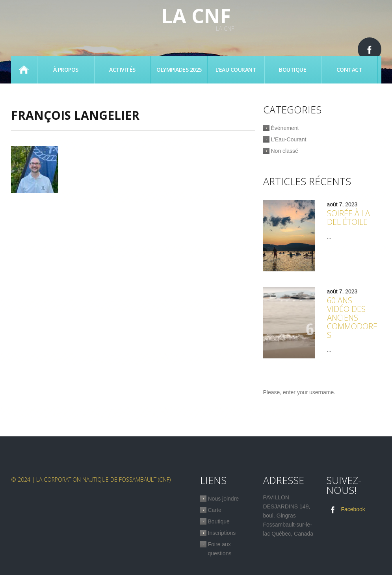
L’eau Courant (236, 70)
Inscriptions (222, 533)
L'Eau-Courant (289, 139)
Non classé (285, 151)
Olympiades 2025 (179, 70)
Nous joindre (224, 499)
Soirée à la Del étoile (348, 218)
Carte (215, 510)
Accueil (24, 70)
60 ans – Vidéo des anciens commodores (352, 318)
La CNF (196, 16)
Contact (349, 70)
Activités (122, 70)
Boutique (293, 70)
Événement (285, 128)
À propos (66, 70)
